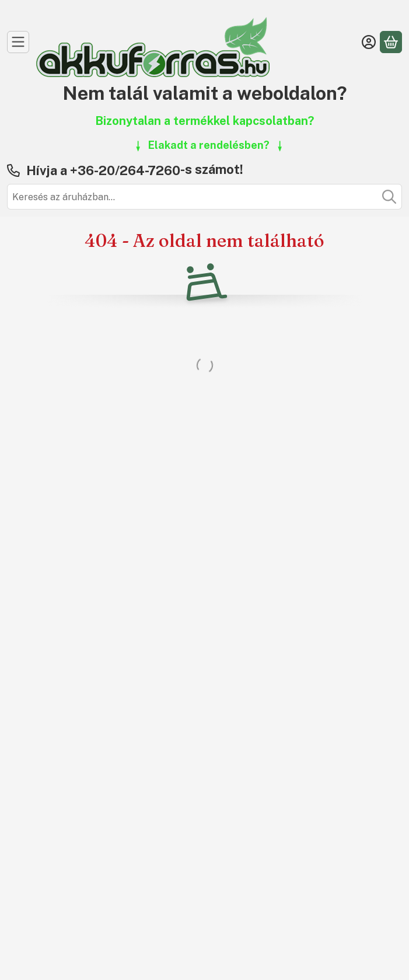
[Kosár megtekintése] (391, 42)
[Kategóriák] (18, 42)
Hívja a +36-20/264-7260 (103, 170)
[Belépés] (369, 42)
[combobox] (204, 197)
